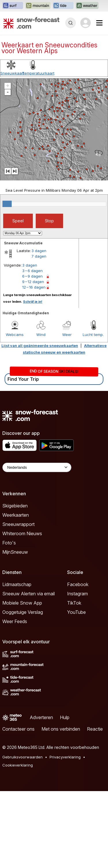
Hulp (65, 717)
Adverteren (41, 717)
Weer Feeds (15, 621)
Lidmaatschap (17, 584)
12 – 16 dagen (34, 287)
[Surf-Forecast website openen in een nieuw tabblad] (13, 6)
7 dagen (39, 256)
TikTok (74, 603)
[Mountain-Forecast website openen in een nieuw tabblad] (38, 6)
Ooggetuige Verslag (23, 612)
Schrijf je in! (33, 302)
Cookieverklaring (18, 765)
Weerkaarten (16, 515)
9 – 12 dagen (33, 282)
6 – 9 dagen (32, 276)
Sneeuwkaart (12, 73)
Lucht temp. (93, 335)
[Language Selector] (37, 467)
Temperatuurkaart (38, 73)
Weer (67, 335)
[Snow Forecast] (31, 23)
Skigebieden (15, 506)
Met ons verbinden (61, 729)
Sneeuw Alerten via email (29, 594)
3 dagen (39, 251)
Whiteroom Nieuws (22, 533)
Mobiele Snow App (22, 603)
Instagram (77, 594)
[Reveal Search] (71, 23)
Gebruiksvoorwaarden (22, 757)
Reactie (95, 729)
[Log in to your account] (86, 23)
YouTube (76, 612)
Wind (41, 335)
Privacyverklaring (65, 757)
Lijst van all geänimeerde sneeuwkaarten (40, 346)
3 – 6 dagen (32, 271)
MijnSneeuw (15, 552)
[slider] (7, 204)
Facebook (78, 584)
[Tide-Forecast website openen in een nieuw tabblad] (63, 6)
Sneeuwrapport (18, 524)
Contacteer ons (18, 729)
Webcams (15, 335)
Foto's (9, 543)
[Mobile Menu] (99, 23)
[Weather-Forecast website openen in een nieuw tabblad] (87, 6)
